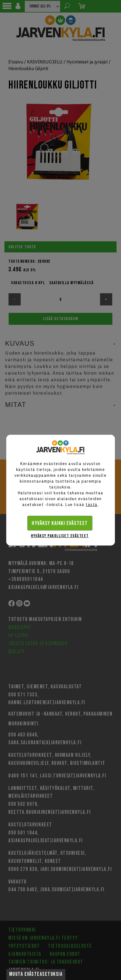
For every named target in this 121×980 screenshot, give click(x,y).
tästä (92, 505)
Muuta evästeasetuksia (36, 974)
